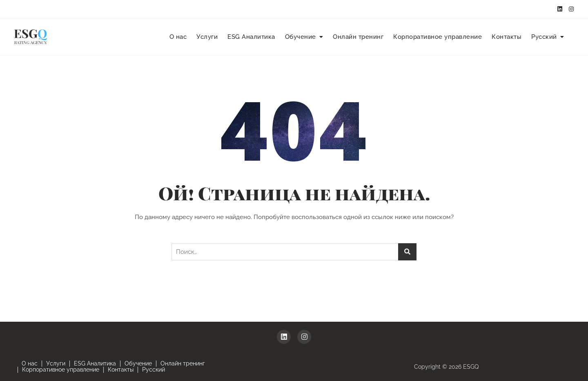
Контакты (507, 37)
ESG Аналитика (251, 37)
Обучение (301, 37)
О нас (178, 37)
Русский (544, 37)
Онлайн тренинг (358, 37)
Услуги (207, 37)
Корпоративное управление (438, 37)
